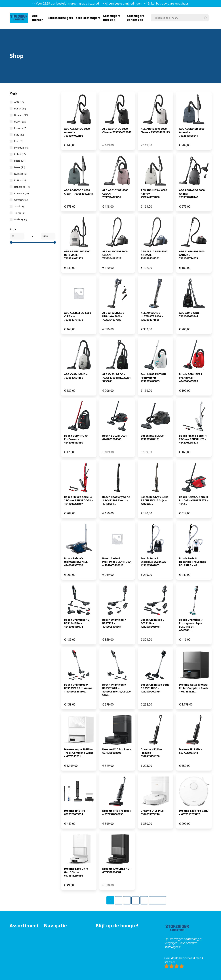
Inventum (21, 148)
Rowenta (21, 193)
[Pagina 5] (144, 900)
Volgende (157, 900)
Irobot (20, 154)
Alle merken (38, 18)
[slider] (11, 242)
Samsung (21, 200)
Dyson (20, 122)
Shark (19, 206)
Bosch (20, 109)
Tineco (20, 213)
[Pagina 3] (127, 900)
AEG (19, 102)
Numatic (20, 174)
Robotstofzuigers (60, 18)
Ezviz (19, 141)
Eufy (19, 135)
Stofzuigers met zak (112, 18)
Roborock (22, 187)
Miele (20, 161)
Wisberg (21, 219)
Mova (20, 167)
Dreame (21, 115)
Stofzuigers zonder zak (136, 18)
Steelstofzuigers (88, 18)
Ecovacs (20, 128)
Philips (20, 180)
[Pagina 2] (119, 900)
